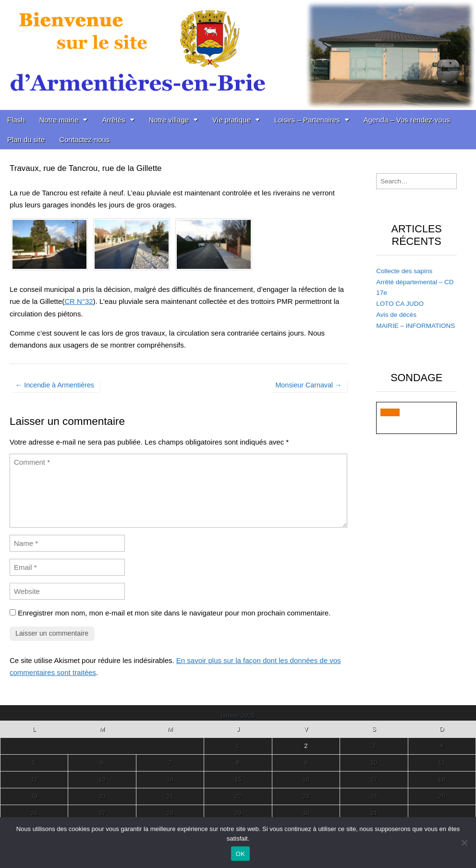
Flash (16, 120)
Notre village (169, 120)
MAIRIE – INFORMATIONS (415, 326)
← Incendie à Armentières (55, 385)
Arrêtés (113, 120)
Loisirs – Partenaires (307, 120)
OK (240, 854)
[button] (390, 412)
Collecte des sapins (404, 271)
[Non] (464, 843)
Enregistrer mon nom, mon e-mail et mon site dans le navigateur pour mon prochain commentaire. (174, 613)
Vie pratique (232, 120)
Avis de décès (396, 315)
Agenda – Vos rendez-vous (407, 120)
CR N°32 (79, 301)
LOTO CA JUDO (400, 304)
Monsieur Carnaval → (308, 385)
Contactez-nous (84, 139)
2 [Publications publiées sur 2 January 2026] (306, 746)
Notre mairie (59, 120)
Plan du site (26, 139)
